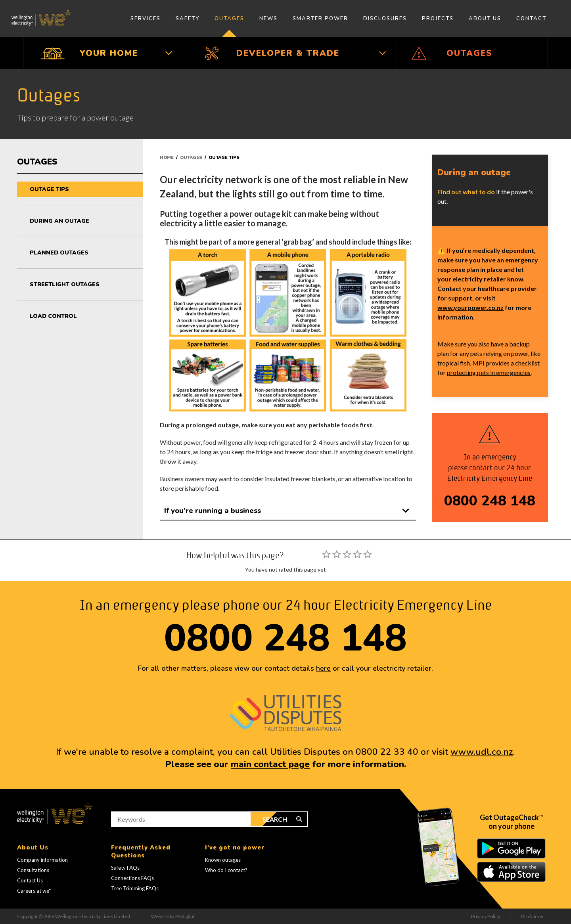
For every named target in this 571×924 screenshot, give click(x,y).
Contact (531, 19)
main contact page (270, 764)
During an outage (59, 221)
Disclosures (385, 19)
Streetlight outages (65, 284)
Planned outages (59, 253)
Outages (229, 19)
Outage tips (49, 189)
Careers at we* (34, 891)
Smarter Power (320, 19)
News (268, 19)
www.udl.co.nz (482, 752)
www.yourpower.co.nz (470, 307)
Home (167, 158)
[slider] (347, 554)
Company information (42, 860)
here (323, 668)
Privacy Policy (486, 916)
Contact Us (30, 880)
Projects (438, 19)
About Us (485, 19)
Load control (53, 316)
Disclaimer (533, 916)
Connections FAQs (132, 878)
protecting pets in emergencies (489, 372)
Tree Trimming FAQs (135, 888)
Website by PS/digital (173, 916)
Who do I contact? (226, 870)
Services (146, 19)
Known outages (223, 860)
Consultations (33, 870)
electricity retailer (479, 279)
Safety (188, 19)
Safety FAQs (125, 868)
